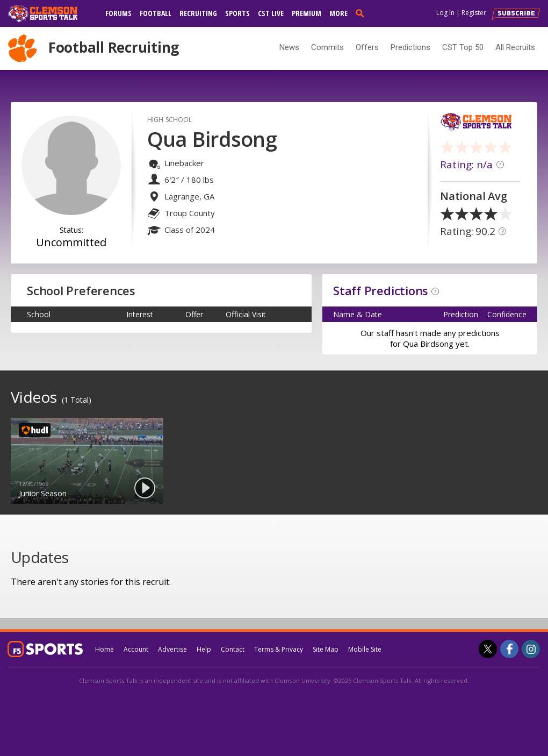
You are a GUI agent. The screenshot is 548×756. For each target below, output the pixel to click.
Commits (327, 47)
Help (204, 649)
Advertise (172, 649)
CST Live (271, 13)
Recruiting (198, 13)
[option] (87, 461)
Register (474, 13)
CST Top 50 (463, 47)
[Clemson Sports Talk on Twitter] (488, 649)
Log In (445, 13)
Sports (237, 13)
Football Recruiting (114, 47)
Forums (118, 13)
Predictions (410, 47)
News (289, 47)
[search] (362, 13)
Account (136, 649)
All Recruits (515, 47)
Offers (367, 47)
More (338, 13)
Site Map (326, 649)
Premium (307, 13)
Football (156, 13)
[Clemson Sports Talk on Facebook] (509, 649)
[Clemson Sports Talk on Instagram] (531, 649)
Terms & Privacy (279, 649)
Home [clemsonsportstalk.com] (104, 649)
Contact (233, 649)
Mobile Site (365, 649)
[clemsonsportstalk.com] (51, 13)
